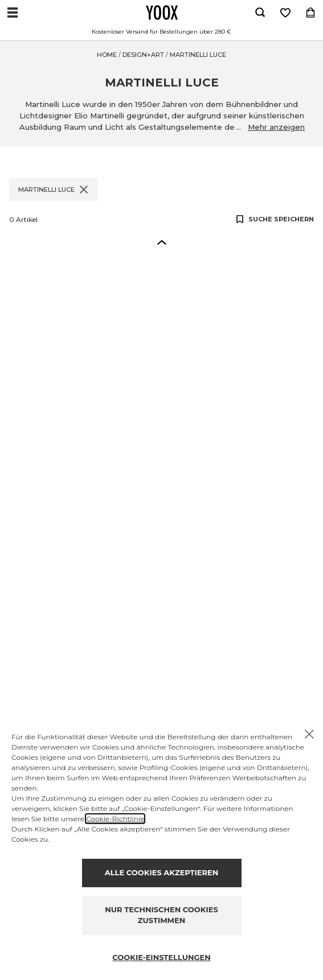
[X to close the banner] (309, 734)
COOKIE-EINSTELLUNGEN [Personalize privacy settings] (161, 957)
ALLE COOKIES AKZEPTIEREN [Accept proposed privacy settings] (161, 872)
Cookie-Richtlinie (115, 819)
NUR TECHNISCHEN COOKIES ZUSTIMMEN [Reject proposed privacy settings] (161, 915)
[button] (162, 242)
